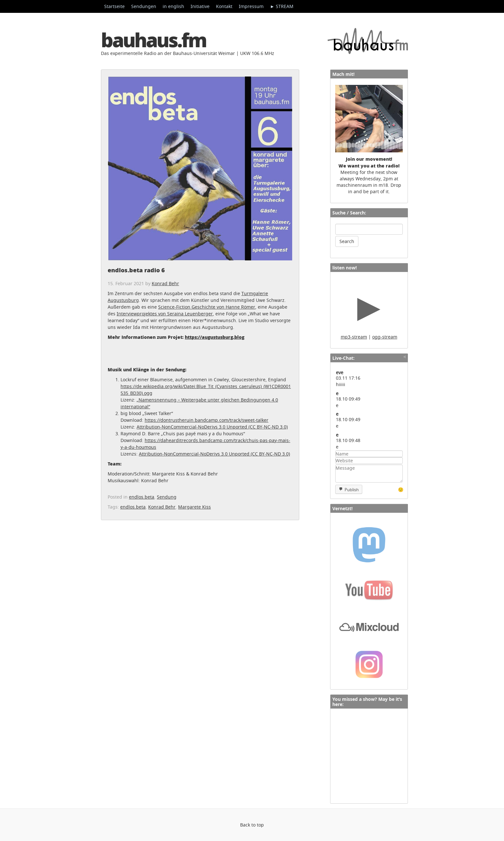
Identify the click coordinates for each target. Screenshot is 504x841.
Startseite (114, 6)
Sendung (167, 497)
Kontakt (224, 6)
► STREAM (282, 6)
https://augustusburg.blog (215, 337)
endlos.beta (142, 497)
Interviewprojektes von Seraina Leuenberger (165, 314)
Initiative (200, 6)
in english (173, 6)
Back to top (252, 825)
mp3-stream (354, 337)
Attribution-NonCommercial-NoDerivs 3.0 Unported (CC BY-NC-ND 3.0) (212, 427)
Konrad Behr (165, 283)
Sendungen (144, 6)
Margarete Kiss (194, 507)
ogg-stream (385, 337)
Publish (352, 490)
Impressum (251, 6)
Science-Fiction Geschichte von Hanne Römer (207, 307)
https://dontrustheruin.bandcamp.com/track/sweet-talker (207, 420)
